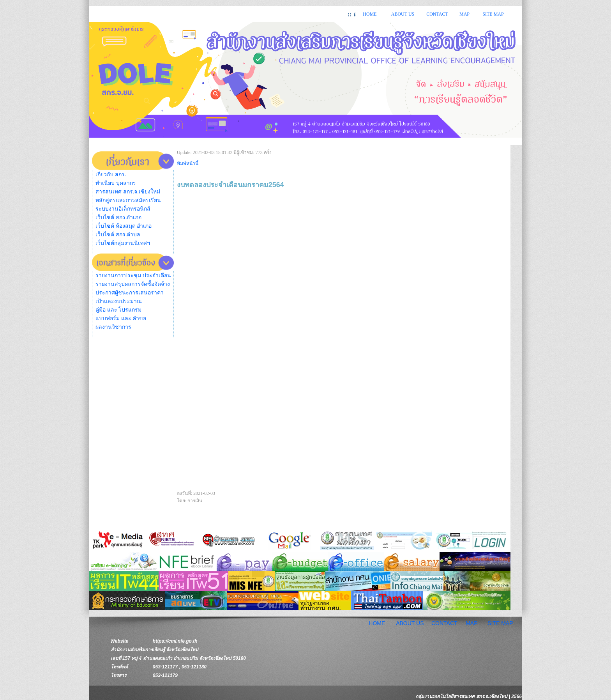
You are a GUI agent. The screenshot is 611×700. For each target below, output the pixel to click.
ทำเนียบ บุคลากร (116, 183)
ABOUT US (403, 14)
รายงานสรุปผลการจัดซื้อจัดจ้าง (133, 284)
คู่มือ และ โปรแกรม (118, 310)
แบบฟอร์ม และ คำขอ (121, 318)
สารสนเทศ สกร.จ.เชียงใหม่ (128, 192)
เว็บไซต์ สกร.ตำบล (118, 235)
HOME (370, 14)
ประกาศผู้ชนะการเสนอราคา (130, 293)
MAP (464, 14)
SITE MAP (493, 14)
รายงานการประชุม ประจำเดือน (133, 276)
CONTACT (437, 14)
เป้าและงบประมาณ (119, 301)
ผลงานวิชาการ (113, 327)
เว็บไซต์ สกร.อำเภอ (118, 217)
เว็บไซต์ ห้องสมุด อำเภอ (124, 226)
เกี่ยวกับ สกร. (111, 175)
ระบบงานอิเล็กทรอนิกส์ (123, 209)
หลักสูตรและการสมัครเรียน (128, 200)
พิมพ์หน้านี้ (188, 163)
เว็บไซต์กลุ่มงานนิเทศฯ (123, 243)
